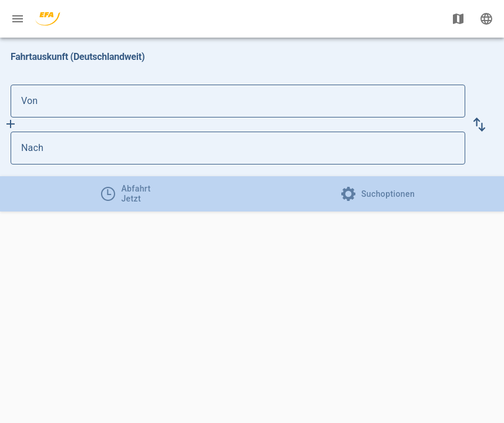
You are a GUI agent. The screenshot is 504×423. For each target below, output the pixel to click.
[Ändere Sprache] (486, 19)
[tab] (126, 194)
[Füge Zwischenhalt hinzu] (11, 124)
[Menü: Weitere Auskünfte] (18, 19)
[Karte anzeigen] (458, 19)
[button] (479, 125)
